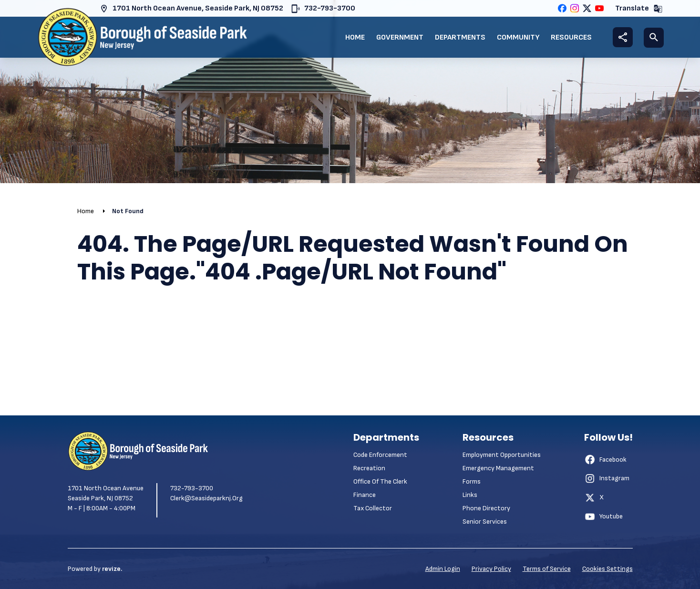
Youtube (603, 517)
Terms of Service (547, 569)
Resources (571, 37)
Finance (365, 495)
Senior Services (485, 522)
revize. (112, 569)
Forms (472, 481)
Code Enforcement (380, 455)
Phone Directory (486, 508)
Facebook (605, 459)
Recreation (369, 468)
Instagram (607, 478)
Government (400, 37)
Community (518, 37)
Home (355, 37)
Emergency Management (498, 468)
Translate (639, 9)
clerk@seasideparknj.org (206, 498)
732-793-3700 (323, 9)
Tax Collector (373, 508)
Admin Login (443, 569)
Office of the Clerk (380, 481)
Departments (460, 37)
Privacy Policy (491, 569)
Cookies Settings (607, 569)
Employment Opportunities (502, 455)
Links (470, 495)
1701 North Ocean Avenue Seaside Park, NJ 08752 (106, 493)
